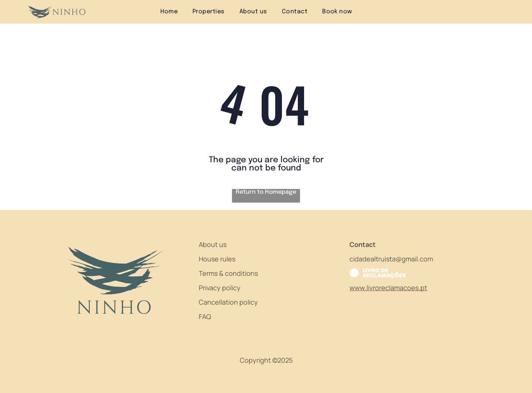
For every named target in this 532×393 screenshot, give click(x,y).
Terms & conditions (228, 273)
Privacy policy (220, 288)
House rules (217, 259)
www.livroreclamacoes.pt (388, 288)
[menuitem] (169, 12)
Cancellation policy (228, 302)
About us (213, 244)
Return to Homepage (266, 192)
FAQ (205, 316)
